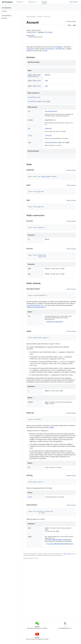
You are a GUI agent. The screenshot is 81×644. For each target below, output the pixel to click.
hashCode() (62, 49)
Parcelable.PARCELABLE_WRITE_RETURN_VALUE (58, 540)
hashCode (48, 129)
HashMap (52, 427)
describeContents (50, 111)
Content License (67, 554)
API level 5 (73, 21)
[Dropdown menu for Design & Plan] (38, 2)
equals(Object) (50, 49)
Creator (30, 76)
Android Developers (31, 17)
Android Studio (74, 2)
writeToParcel (49, 142)
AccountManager (58, 47)
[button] (10, 18)
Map (46, 51)
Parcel (35, 97)
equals (47, 120)
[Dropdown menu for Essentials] (24, 2)
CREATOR (47, 75)
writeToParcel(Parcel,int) (35, 305)
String (39, 81)
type (46, 86)
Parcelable (49, 32)
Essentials (19, 2)
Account (35, 76)
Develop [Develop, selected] (44, 2)
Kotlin (69, 25)
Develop (40, 17)
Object (34, 32)
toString (48, 136)
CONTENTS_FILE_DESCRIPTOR (35, 307)
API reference (7, 8)
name (46, 81)
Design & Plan (32, 2)
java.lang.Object (31, 35)
